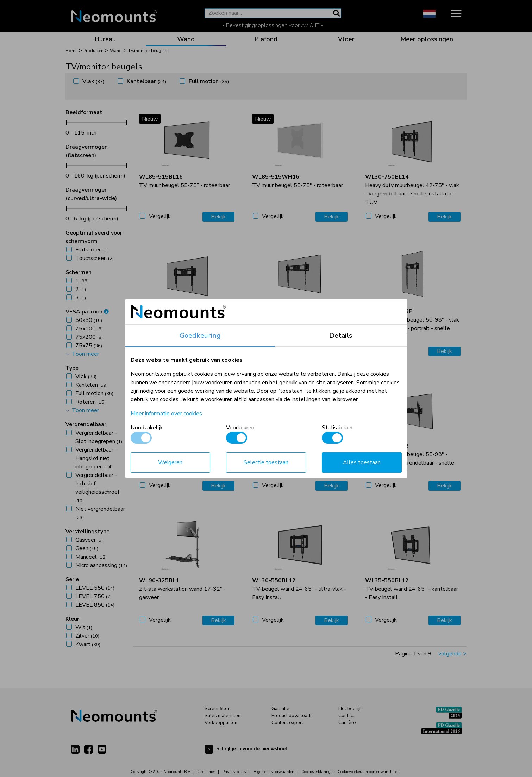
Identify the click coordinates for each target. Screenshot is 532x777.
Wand (186, 39)
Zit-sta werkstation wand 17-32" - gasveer (182, 589)
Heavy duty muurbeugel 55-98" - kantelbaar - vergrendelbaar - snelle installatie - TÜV (410, 459)
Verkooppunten (221, 723)
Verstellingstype (87, 532)
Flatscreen (92, 250)
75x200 (89, 337)
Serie (72, 579)
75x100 (89, 329)
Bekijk (218, 217)
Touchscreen (95, 258)
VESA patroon (87, 312)
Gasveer (89, 540)
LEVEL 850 (95, 605)
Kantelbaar (146, 81)
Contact (346, 716)
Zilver (87, 636)
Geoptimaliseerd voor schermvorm (94, 237)
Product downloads (292, 716)
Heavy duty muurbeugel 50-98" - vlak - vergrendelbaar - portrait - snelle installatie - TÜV (412, 324)
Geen (87, 548)
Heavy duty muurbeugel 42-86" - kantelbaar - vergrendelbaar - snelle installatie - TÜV (297, 459)
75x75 (89, 346)
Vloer (346, 39)
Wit (84, 627)
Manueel (91, 557)
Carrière (347, 723)
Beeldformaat (84, 112)
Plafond (266, 39)
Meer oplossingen (427, 39)
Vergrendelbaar (86, 424)
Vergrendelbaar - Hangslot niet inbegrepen (96, 458)
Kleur (72, 619)
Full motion (209, 81)
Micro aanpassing (101, 565)
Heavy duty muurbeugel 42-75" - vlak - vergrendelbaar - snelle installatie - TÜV (412, 189)
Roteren (90, 402)
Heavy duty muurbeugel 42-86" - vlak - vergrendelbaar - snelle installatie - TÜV (186, 324)
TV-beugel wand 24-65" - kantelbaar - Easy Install (412, 589)
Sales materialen (223, 716)
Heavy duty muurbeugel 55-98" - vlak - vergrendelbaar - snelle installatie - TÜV (299, 324)
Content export (287, 723)
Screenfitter (217, 709)
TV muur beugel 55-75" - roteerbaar (298, 181)
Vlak (93, 81)
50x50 (89, 320)
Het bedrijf (350, 709)
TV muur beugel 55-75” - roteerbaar (184, 181)
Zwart (88, 644)
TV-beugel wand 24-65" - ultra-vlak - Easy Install (299, 589)
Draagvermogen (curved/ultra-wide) (91, 194)
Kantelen (92, 385)
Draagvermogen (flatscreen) (87, 151)
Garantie (280, 709)
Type (72, 368)
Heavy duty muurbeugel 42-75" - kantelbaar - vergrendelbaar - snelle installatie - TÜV (184, 459)
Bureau (105, 39)
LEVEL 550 (95, 588)
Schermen (79, 272)
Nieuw (150, 119)
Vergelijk (160, 216)
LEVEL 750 (93, 596)
